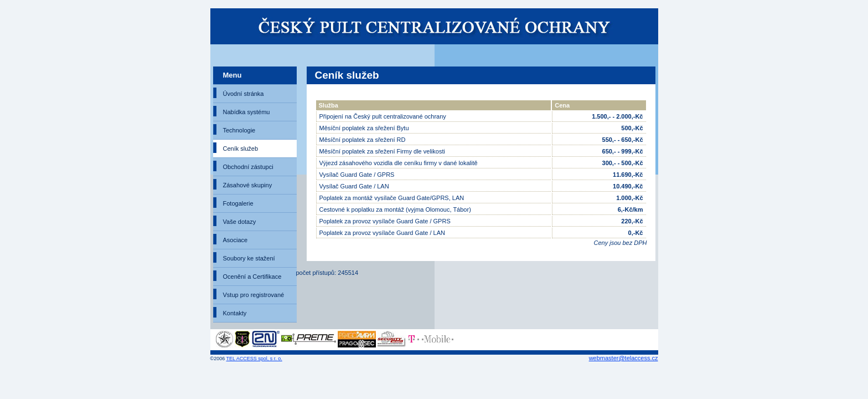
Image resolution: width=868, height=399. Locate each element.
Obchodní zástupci (248, 167)
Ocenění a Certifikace (252, 277)
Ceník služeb (241, 149)
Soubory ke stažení (249, 258)
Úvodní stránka (244, 94)
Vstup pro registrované (254, 295)
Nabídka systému (247, 112)
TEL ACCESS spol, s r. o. (254, 359)
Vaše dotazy (240, 222)
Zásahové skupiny (248, 185)
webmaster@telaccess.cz (624, 358)
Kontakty (235, 313)
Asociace (236, 240)
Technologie (239, 130)
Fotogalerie (238, 203)
